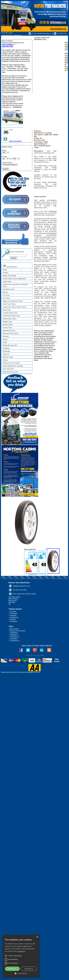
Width (4, 150)
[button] (21, 973)
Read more (22, 951)
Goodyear (14, 621)
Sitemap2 (49, 645)
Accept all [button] (12, 969)
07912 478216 (7, 45)
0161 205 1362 (7, 46)
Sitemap (42, 645)
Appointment (5, 35)
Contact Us (30, 645)
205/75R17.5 (15, 637)
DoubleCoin (14, 617)
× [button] (37, 937)
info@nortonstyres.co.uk (45, 34)
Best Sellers (14, 629)
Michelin (13, 619)
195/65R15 (14, 633)
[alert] (21, 956)
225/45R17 (14, 639)
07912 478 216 (50, 36)
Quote (10, 33)
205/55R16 (14, 635)
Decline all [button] (29, 969)
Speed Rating (7, 163)
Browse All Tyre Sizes (18, 631)
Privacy (36, 645)
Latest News (17, 35)
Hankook (13, 615)
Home (3, 33)
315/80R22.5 (15, 641)
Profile (4, 157)
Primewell (14, 613)
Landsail (13, 612)
